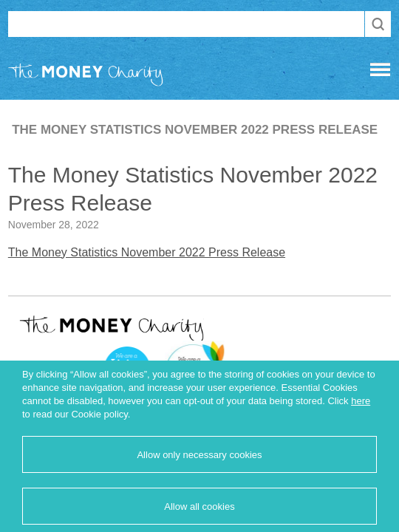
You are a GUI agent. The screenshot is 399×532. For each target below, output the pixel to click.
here (361, 401)
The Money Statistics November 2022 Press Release (147, 252)
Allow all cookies (199, 507)
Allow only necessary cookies (199, 455)
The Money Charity (86, 78)
